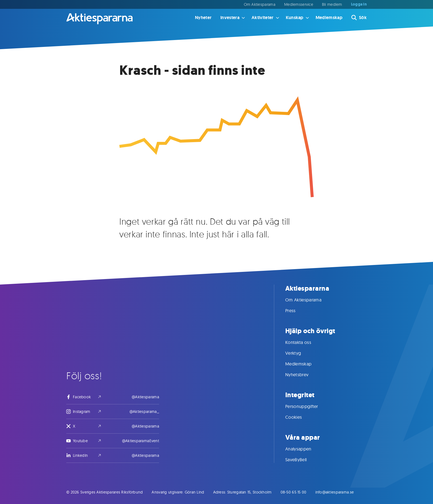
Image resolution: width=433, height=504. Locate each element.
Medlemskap (329, 18)
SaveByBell (301, 460)
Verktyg (299, 353)
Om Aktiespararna (260, 4)
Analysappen (304, 449)
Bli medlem (332, 4)
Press (296, 311)
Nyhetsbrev (302, 375)
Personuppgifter (307, 406)
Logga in (359, 4)
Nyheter (203, 18)
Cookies (299, 417)
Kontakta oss (304, 342)
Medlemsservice (299, 4)
